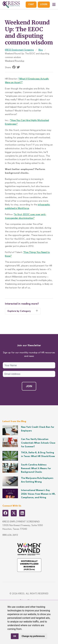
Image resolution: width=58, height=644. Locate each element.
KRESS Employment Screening (19, 50)
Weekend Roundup (15, 61)
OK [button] (15, 636)
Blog (41, 50)
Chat (31, 4)
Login (44, 4)
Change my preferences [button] (33, 636)
